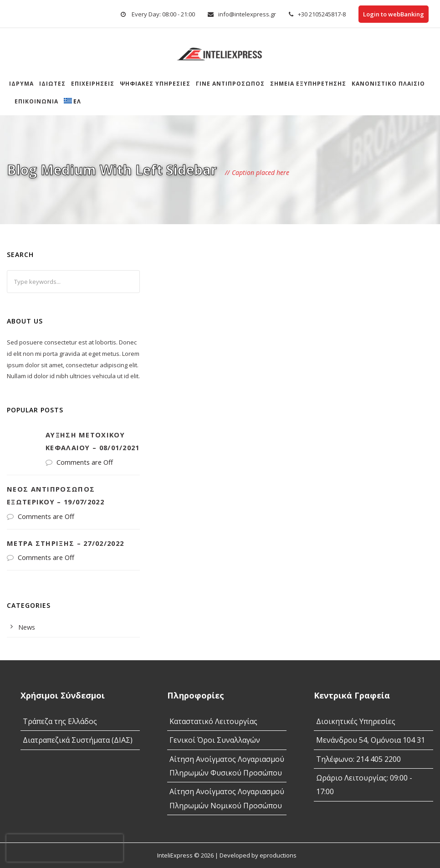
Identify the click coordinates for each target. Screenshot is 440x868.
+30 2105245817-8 (322, 14)
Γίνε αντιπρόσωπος (230, 84)
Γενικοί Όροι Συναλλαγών (215, 740)
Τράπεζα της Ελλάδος (60, 721)
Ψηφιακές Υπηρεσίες (155, 84)
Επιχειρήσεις (93, 84)
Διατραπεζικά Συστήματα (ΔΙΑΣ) (78, 740)
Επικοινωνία (36, 101)
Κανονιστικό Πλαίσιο (388, 84)
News (27, 627)
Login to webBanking (394, 14)
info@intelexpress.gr (247, 14)
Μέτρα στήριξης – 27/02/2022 (65, 543)
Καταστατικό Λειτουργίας (213, 721)
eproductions (278, 855)
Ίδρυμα (21, 84)
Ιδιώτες (52, 84)
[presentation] (65, 848)
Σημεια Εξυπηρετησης (308, 84)
